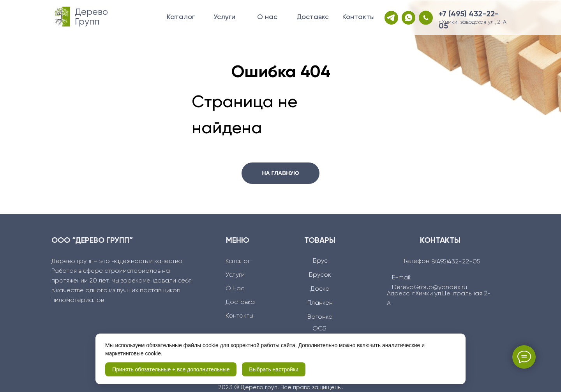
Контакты (239, 316)
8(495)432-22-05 (456, 262)
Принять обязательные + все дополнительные (171, 369)
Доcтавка (240, 302)
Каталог (238, 261)
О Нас (235, 289)
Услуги (235, 275)
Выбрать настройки (274, 369)
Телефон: (417, 261)
